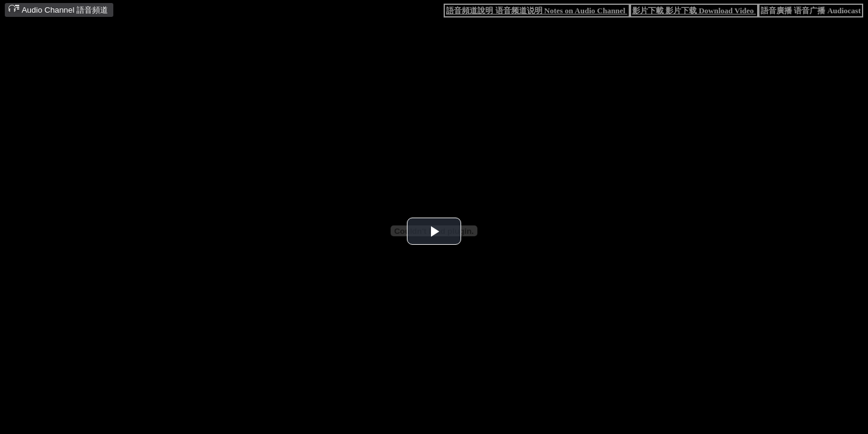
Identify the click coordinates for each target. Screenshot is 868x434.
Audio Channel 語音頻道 (58, 9)
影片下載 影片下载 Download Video (694, 11)
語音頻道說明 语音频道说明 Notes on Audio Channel (536, 11)
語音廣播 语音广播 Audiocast (811, 11)
